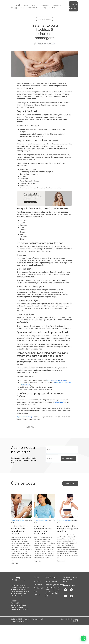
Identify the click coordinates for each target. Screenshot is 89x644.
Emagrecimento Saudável (18, 520)
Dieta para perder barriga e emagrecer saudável (68, 529)
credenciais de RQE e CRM (56, 380)
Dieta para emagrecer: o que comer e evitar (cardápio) (43, 530)
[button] (83, 638)
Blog (44, 8)
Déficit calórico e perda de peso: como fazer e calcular (19, 530)
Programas (44, 5)
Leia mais (14, 563)
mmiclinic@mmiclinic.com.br (53, 585)
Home (26, 5)
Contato (52, 8)
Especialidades (31, 8)
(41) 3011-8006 (51, 581)
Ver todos (70, 483)
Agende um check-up (25, 417)
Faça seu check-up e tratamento (73, 6)
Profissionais (57, 5)
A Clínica (35, 5)
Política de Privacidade (19, 621)
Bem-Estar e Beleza (44, 19)
